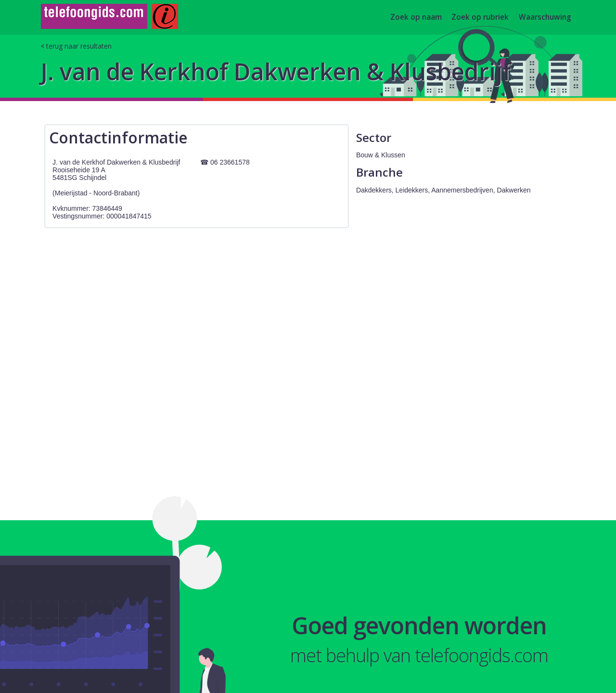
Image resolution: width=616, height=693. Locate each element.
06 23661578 (230, 162)
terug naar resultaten (79, 46)
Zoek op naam (416, 18)
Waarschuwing (545, 18)
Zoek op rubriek (480, 18)
